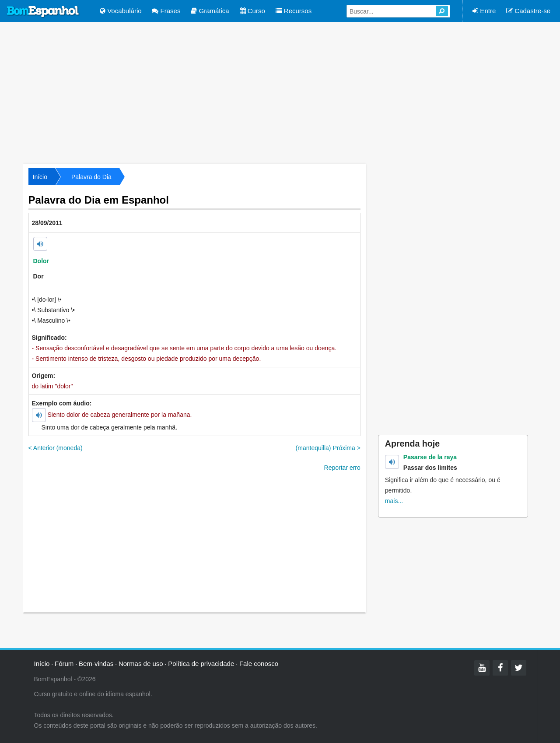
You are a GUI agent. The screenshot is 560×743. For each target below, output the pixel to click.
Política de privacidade (201, 664)
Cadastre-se (528, 11)
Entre (484, 11)
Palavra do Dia (91, 177)
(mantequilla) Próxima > (328, 448)
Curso (252, 11)
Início (40, 177)
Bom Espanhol (43, 12)
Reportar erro (342, 468)
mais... (394, 501)
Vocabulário (121, 11)
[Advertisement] (280, 92)
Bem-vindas (96, 664)
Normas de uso (141, 664)
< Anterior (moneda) (56, 448)
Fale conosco (259, 664)
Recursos (294, 11)
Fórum (64, 664)
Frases (166, 11)
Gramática (210, 11)
